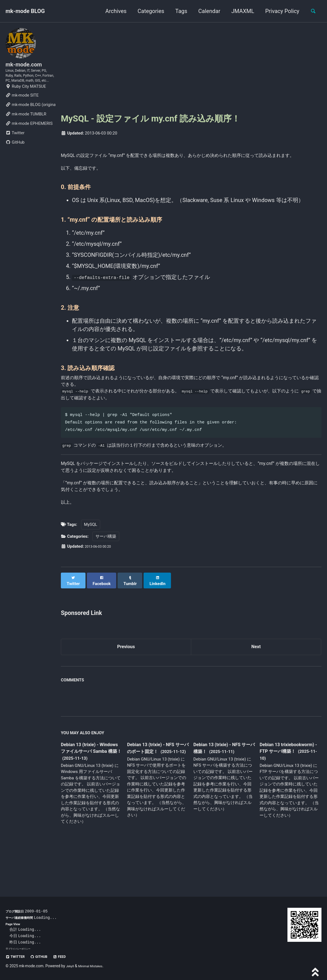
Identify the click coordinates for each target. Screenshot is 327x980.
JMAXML (239, 11)
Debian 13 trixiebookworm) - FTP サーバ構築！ (287, 785)
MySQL (91, 560)
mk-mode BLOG (25, 11)
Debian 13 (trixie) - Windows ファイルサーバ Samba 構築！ (89, 785)
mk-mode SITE (22, 113)
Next (256, 679)
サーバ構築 (106, 572)
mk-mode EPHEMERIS (29, 141)
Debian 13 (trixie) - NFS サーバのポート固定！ (156, 781)
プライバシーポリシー (22, 949)
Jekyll (71, 966)
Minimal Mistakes (95, 966)
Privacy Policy (279, 11)
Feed (69, 956)
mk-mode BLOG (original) (30, 122)
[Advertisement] (191, 67)
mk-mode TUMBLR (26, 132)
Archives (113, 11)
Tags (178, 11)
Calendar (206, 11)
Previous (126, 679)
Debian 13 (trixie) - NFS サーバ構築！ (222, 781)
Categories (148, 11)
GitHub (15, 160)
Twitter (15, 151)
